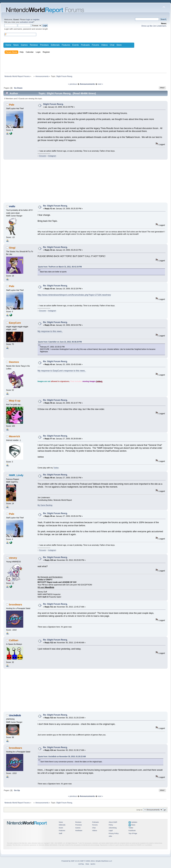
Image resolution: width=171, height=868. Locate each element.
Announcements (87, 84)
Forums (95, 45)
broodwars (16, 604)
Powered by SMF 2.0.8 (70, 861)
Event (61, 828)
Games (24, 45)
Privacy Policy (114, 833)
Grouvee (43, 156)
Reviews (34, 45)
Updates (134, 822)
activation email (27, 22)
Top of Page (133, 833)
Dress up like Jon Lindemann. (154, 26)
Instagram (52, 156)
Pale (12, 105)
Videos (104, 45)
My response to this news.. (50, 331)
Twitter (56, 468)
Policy (111, 825)
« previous (73, 84)
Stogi (12, 248)
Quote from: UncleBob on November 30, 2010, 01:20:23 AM (62, 757)
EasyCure (15, 323)
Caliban (14, 640)
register (36, 20)
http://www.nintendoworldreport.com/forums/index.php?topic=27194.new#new (74, 295)
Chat (112, 45)
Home (8, 45)
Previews (44, 45)
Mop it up (15, 401)
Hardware (79, 831)
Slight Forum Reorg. (53, 104)
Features (66, 45)
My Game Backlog (45, 505)
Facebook (132, 831)
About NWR (113, 822)
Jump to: (139, 810)
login (28, 20)
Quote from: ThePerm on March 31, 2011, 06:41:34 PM (60, 267)
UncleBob (15, 715)
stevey (13, 558)
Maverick (15, 436)
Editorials (55, 45)
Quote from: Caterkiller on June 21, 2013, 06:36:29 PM (60, 342)
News (16, 45)
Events (76, 45)
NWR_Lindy (16, 475)
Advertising (113, 828)
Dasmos (14, 362)
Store (119, 45)
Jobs (110, 836)
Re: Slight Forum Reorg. (55, 206)
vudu (12, 206)
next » (100, 84)
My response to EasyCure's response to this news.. (62, 371)
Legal (111, 831)
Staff (60, 833)
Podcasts (85, 45)
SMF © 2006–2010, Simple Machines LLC (96, 861)
